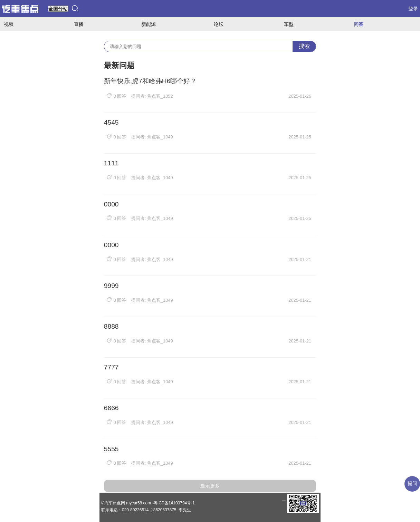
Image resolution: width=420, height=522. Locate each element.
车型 (289, 24)
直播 (79, 24)
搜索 (304, 46)
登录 (413, 9)
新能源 (149, 24)
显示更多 (210, 486)
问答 (359, 24)
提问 (412, 484)
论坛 (219, 24)
